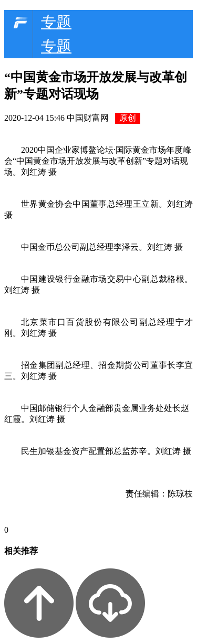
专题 (56, 22)
